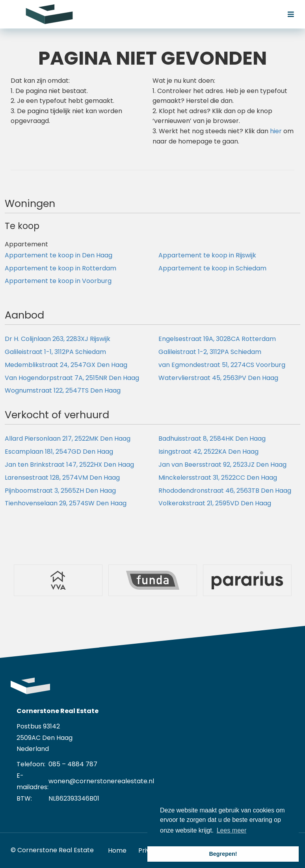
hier (276, 131)
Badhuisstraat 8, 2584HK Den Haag (212, 439)
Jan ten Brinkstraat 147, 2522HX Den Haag (69, 465)
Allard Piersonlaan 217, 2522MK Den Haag (68, 439)
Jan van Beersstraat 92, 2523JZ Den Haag (222, 465)
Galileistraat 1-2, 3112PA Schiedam (210, 352)
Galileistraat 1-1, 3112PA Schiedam (55, 352)
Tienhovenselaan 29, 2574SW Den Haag (66, 503)
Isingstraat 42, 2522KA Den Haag (208, 452)
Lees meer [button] (232, 830)
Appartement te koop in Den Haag (59, 255)
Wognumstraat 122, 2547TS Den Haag (63, 390)
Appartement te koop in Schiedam (212, 268)
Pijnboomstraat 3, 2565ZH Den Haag (60, 491)
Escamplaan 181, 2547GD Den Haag (59, 452)
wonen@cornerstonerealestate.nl (101, 781)
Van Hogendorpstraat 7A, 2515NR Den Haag (72, 378)
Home (117, 850)
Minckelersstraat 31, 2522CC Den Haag (218, 478)
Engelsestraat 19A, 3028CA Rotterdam (217, 339)
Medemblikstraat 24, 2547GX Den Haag (66, 365)
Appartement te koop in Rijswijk (207, 255)
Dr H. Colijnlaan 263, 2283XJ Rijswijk (58, 339)
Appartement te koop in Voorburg (58, 281)
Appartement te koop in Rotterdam (60, 268)
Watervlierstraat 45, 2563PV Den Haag (218, 378)
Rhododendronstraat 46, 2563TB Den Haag (225, 491)
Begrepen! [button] (223, 854)
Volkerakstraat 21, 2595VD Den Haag (215, 503)
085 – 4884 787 (73, 764)
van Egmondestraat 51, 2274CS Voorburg (222, 365)
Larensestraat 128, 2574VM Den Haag (62, 478)
